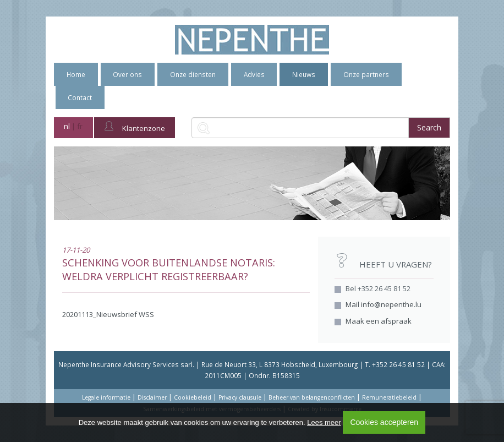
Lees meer (324, 422)
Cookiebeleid (193, 397)
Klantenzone (135, 127)
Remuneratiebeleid (389, 397)
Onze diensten (193, 74)
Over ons (127, 74)
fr (80, 126)
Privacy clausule (240, 397)
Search (429, 127)
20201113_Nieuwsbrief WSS (108, 314)
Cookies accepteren (384, 422)
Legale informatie (106, 397)
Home (76, 74)
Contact (80, 97)
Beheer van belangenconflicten (312, 397)
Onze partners (366, 74)
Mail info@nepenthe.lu (384, 304)
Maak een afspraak (379, 321)
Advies (254, 74)
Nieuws (304, 74)
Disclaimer (152, 397)
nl (67, 126)
